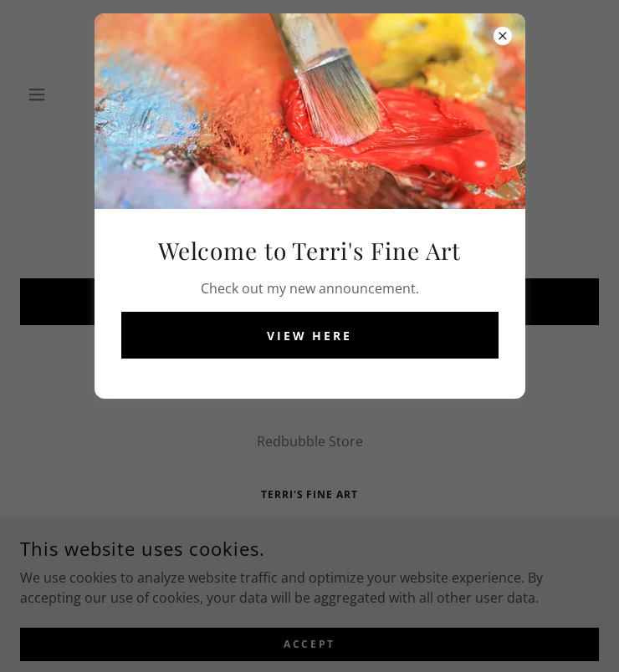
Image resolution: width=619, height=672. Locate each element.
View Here (310, 336)
